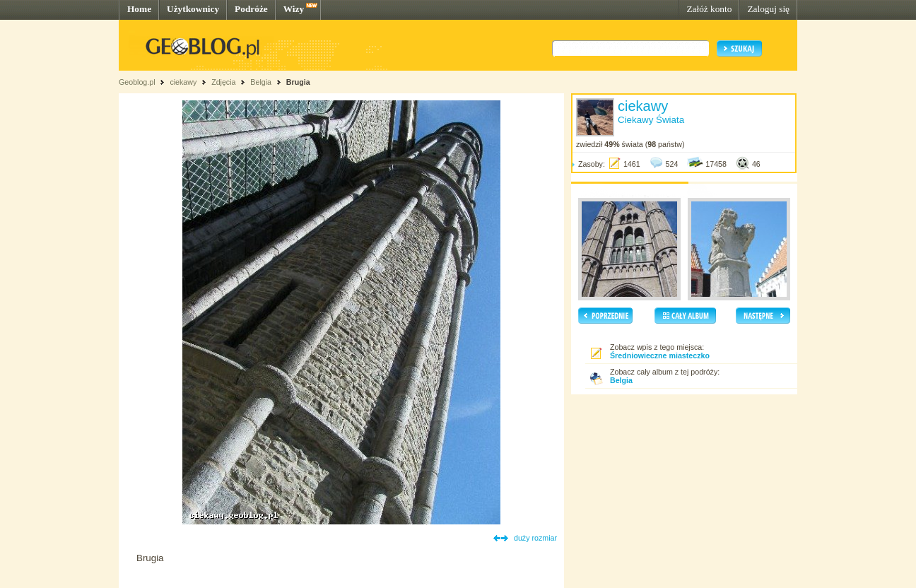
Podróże (251, 9)
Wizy (294, 9)
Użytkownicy (193, 9)
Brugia (298, 82)
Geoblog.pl (137, 82)
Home (139, 9)
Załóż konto (709, 9)
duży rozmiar (535, 538)
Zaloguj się (768, 9)
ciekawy (183, 82)
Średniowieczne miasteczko (660, 355)
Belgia (261, 82)
